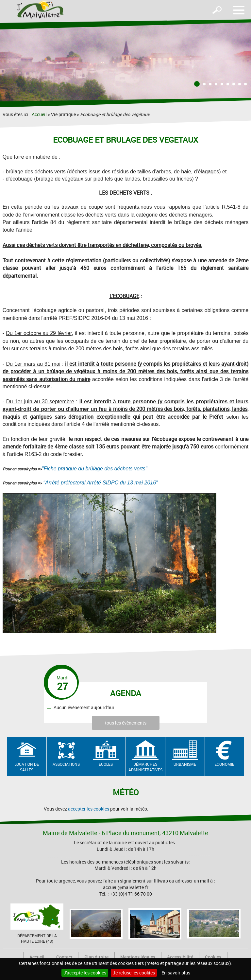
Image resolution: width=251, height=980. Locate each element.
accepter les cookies (89, 809)
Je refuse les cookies (134, 973)
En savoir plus (176, 973)
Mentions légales (138, 957)
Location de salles (27, 767)
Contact (64, 957)
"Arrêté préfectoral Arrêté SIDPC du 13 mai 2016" (100, 483)
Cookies (213, 957)
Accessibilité (180, 957)
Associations (66, 764)
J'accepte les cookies (85, 973)
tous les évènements (126, 723)
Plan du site (96, 957)
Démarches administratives (145, 767)
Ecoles (106, 764)
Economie (224, 764)
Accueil (39, 114)
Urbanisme (185, 764)
